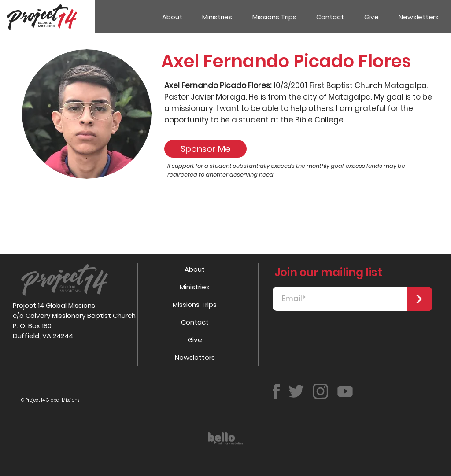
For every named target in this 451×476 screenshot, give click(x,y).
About (195, 269)
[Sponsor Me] (205, 149)
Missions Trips (195, 304)
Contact (195, 322)
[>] (419, 299)
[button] (218, 17)
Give (195, 340)
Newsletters (195, 357)
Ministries (195, 287)
